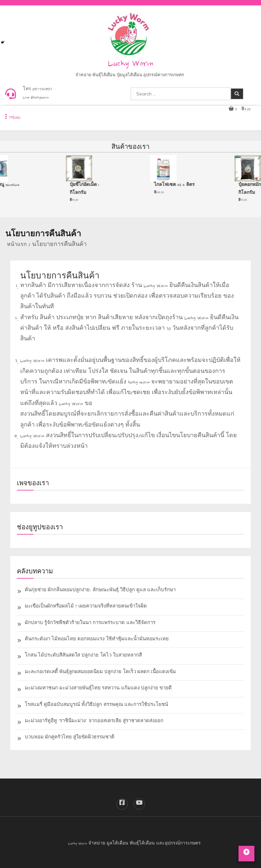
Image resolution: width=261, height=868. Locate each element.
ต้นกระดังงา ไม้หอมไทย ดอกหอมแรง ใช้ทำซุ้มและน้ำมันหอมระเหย (97, 640)
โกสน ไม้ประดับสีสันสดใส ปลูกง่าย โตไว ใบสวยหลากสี (83, 656)
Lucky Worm (131, 64)
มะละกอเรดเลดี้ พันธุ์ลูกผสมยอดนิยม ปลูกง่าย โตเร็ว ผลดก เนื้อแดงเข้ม (100, 673)
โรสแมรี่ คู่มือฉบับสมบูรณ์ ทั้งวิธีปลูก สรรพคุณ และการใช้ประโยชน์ (96, 705)
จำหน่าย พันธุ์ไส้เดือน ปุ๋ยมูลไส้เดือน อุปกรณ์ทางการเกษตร (130, 76)
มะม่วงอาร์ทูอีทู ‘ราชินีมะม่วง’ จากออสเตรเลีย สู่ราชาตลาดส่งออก (94, 722)
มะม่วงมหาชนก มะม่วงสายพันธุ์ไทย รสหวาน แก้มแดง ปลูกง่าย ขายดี (98, 689)
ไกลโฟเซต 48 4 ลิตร (175, 185)
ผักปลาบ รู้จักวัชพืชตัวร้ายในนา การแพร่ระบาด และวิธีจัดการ (90, 624)
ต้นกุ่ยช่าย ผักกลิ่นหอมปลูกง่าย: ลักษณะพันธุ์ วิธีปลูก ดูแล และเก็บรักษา (100, 591)
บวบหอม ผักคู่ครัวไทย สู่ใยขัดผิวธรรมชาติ (70, 738)
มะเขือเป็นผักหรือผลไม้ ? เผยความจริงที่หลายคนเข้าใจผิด (86, 607)
